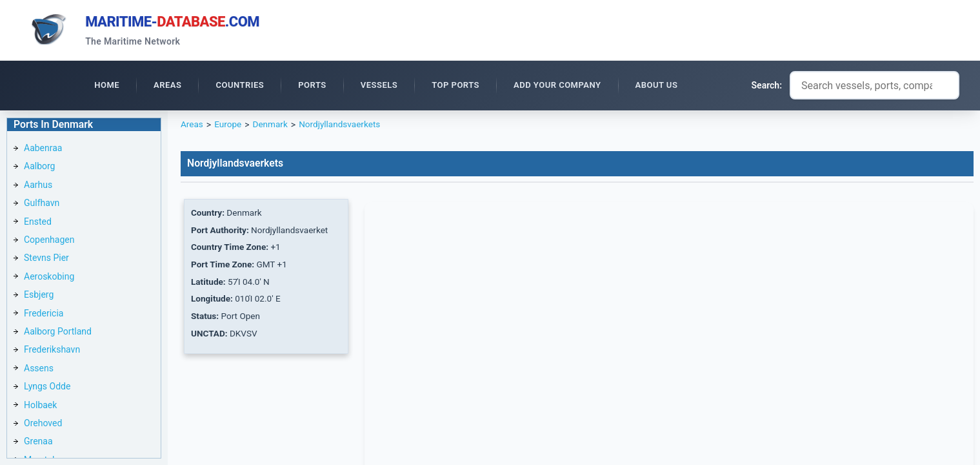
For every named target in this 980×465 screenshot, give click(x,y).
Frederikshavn (52, 351)
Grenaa (38, 443)
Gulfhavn (42, 205)
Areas (192, 127)
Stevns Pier (46, 260)
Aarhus (38, 187)
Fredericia (44, 315)
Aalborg (39, 168)
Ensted (38, 223)
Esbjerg (39, 296)
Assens (39, 370)
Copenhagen (49, 242)
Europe (229, 127)
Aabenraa (43, 150)
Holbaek (40, 407)
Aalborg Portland (58, 333)
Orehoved (43, 425)
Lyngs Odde (47, 388)
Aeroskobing (49, 278)
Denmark (272, 127)
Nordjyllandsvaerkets (344, 127)
